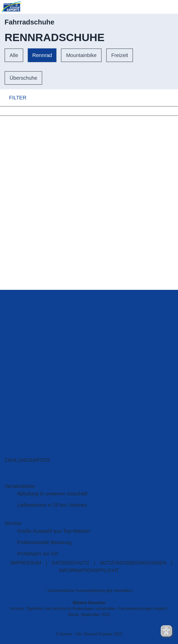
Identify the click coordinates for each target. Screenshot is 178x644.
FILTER (13, 98)
